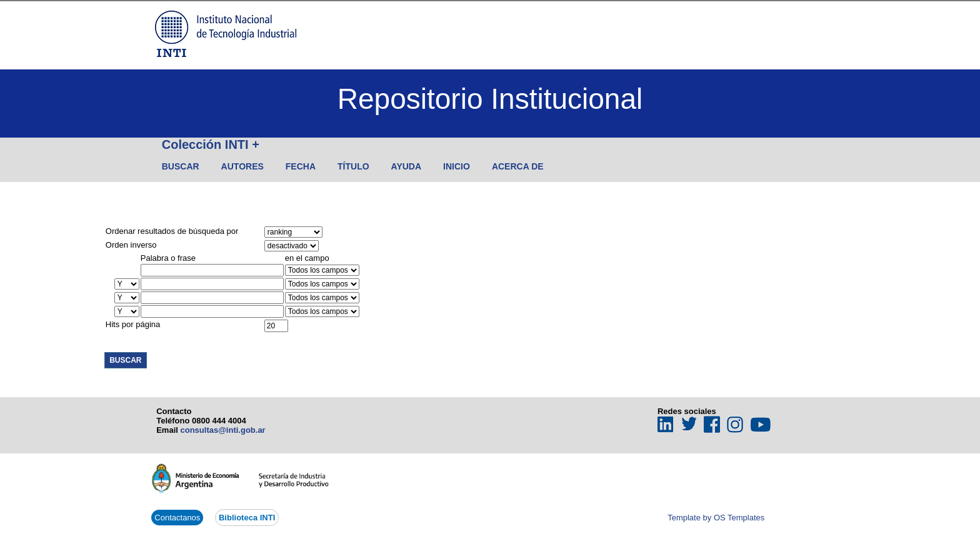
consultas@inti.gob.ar (222, 430)
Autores (242, 166)
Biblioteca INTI (247, 518)
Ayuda (407, 166)
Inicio (457, 166)
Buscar (181, 166)
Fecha (301, 166)
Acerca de (518, 166)
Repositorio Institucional (490, 99)
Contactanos (177, 518)
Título (353, 166)
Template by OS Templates (716, 518)
